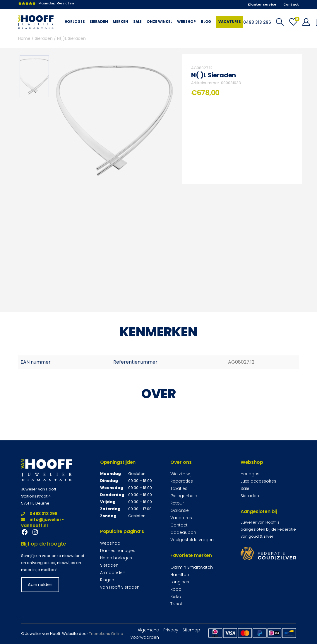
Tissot (176, 604)
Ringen (107, 580)
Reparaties (182, 481)
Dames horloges (118, 551)
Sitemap (191, 630)
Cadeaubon (183, 532)
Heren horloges (116, 558)
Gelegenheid (184, 496)
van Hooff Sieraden (120, 587)
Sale (137, 22)
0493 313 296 (39, 514)
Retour (177, 503)
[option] (34, 76)
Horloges (75, 22)
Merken (120, 22)
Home (24, 38)
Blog (206, 22)
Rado (176, 589)
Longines (180, 582)
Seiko (176, 597)
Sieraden (99, 22)
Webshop (186, 22)
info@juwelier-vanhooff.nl (42, 522)
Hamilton (180, 575)
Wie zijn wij (181, 474)
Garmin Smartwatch (192, 567)
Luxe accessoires (258, 481)
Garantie (180, 510)
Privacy (171, 630)
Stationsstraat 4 (36, 496)
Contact (291, 4)
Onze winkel (159, 22)
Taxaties (179, 488)
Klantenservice (262, 4)
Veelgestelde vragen (192, 540)
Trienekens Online (106, 634)
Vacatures (230, 22)
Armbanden (113, 573)
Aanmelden (40, 585)
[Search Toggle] (280, 22)
